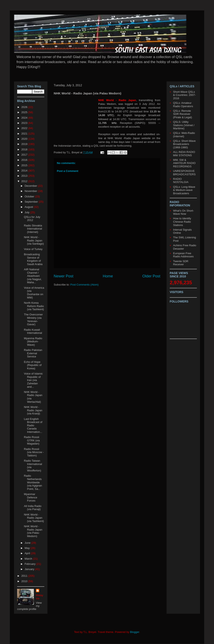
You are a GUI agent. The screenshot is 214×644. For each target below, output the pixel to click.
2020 (25, 139)
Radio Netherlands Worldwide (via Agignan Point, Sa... (33, 482)
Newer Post (64, 276)
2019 (25, 144)
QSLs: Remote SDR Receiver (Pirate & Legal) (182, 114)
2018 (25, 149)
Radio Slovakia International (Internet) (33, 229)
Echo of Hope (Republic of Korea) (33, 365)
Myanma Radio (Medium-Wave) (33, 342)
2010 (25, 581)
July (27, 212)
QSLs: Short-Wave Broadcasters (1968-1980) (184, 144)
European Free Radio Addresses (183, 255)
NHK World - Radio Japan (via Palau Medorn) (33, 531)
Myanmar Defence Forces (30, 497)
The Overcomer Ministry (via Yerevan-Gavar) (33, 319)
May (28, 548)
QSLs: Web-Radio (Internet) (184, 135)
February (31, 564)
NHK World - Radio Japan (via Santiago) (34, 240)
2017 (25, 155)
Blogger (135, 632)
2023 (25, 123)
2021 (25, 134)
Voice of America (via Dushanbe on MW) (34, 293)
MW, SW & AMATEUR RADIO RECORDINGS (184, 163)
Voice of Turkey (33, 249)
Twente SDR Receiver (181, 263)
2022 (25, 128)
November (31, 191)
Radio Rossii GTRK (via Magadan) (32, 440)
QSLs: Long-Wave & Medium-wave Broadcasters (184, 190)
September (32, 202)
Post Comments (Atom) (85, 285)
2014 (25, 171)
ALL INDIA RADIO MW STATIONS (184, 154)
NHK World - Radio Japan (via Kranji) (33, 410)
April (28, 553)
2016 (25, 160)
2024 (25, 118)
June (28, 543)
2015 (25, 165)
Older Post (151, 276)
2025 (25, 112)
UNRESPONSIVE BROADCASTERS (184, 173)
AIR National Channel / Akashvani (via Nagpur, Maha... (33, 276)
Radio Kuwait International (33, 331)
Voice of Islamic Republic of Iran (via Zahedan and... (33, 380)
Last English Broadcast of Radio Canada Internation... (33, 425)
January (30, 569)
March (29, 559)
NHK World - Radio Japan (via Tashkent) (34, 518)
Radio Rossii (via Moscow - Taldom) (34, 452)
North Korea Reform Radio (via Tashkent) (34, 306)
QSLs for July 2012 (32, 219)
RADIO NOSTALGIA (181, 181)
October (30, 196)
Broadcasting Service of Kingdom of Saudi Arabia (33, 259)
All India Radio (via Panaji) (33, 508)
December (31, 186)
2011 (25, 576)
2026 (25, 107)
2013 (25, 176)
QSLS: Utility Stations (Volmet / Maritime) (184, 125)
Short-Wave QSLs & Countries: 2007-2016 (184, 95)
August (29, 207)
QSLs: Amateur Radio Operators (183, 105)
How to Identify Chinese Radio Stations (182, 222)
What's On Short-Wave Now (183, 212)
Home (108, 276)
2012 (25, 181)
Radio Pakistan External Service (33, 353)
